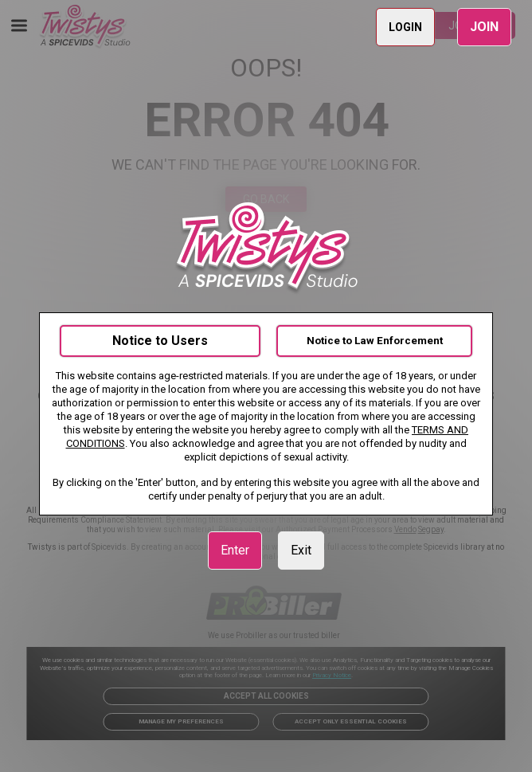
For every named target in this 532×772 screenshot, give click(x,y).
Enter (235, 550)
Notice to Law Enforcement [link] (375, 341)
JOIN (484, 27)
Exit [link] (301, 550)
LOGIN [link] (405, 27)
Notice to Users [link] (160, 341)
